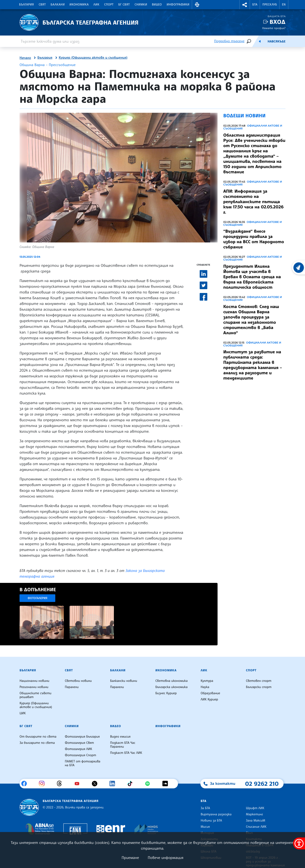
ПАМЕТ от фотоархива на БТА (83, 763)
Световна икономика (171, 681)
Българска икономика (171, 687)
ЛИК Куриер (209, 699)
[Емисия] (260, 41)
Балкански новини (124, 681)
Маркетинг (254, 814)
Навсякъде (277, 41)
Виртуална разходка (216, 814)
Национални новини (34, 681)
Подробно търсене (229, 41)
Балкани (58, 5)
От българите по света (38, 737)
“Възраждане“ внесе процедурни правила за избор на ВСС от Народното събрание (254, 239)
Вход (277, 22)
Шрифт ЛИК (255, 808)
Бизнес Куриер (166, 693)
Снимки (141, 5)
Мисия (205, 827)
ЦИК (23, 713)
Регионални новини (34, 687)
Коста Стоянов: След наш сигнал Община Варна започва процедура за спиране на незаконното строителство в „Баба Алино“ (251, 320)
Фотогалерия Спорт (80, 755)
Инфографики (178, 5)
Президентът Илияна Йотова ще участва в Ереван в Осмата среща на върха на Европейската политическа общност (252, 277)
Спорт (109, 5)
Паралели (72, 687)
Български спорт (259, 687)
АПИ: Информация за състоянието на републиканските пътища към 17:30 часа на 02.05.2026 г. (253, 202)
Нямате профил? (274, 28)
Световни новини (78, 681)
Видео (157, 5)
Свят (42, 5)
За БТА (205, 808)
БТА (255, 5)
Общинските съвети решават (36, 695)
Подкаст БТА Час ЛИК (126, 753)
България (26, 5)
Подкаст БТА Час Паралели (123, 745)
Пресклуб (270, 5)
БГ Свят (124, 5)
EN (284, 5)
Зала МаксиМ (256, 821)
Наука (205, 687)
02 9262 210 (262, 784)
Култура (207, 681)
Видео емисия (120, 737)
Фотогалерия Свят (79, 743)
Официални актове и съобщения (253, 127)
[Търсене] (249, 41)
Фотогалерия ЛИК (79, 749)
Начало (25, 58)
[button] (197, 5)
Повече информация (166, 858)
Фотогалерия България (82, 737)
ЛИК (96, 5)
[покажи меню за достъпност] (299, 843)
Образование (210, 693)
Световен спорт (259, 681)
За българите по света (37, 743)
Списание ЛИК (256, 827)
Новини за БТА (211, 821)
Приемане (130, 858)
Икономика (79, 5)
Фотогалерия (38, 598)
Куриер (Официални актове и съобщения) (93, 58)
